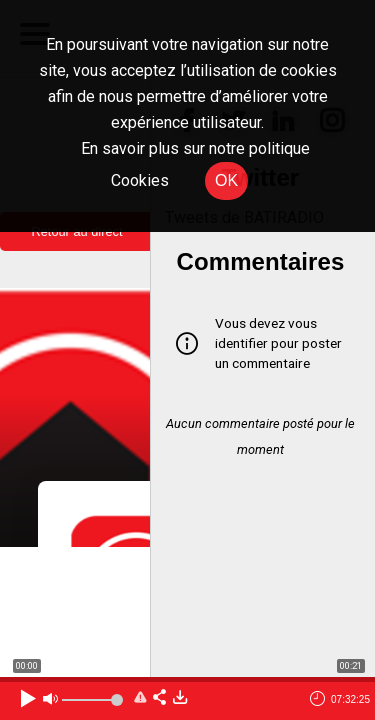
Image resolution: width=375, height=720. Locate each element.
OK (226, 180)
